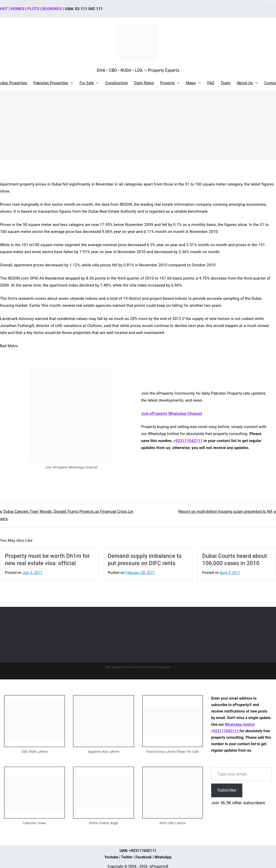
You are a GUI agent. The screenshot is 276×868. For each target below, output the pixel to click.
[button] (71, 83)
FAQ (211, 83)
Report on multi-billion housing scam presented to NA (225, 511)
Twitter (127, 857)
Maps (194, 83)
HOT (4, 9)
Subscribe (227, 790)
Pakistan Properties (53, 83)
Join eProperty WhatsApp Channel (172, 414)
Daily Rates (144, 83)
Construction (117, 83)
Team (225, 83)
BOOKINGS (52, 9)
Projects (170, 83)
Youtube (111, 857)
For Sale (89, 83)
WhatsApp (163, 857)
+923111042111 (188, 441)
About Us (247, 83)
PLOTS (33, 9)
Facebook (144, 857)
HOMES (18, 9)
